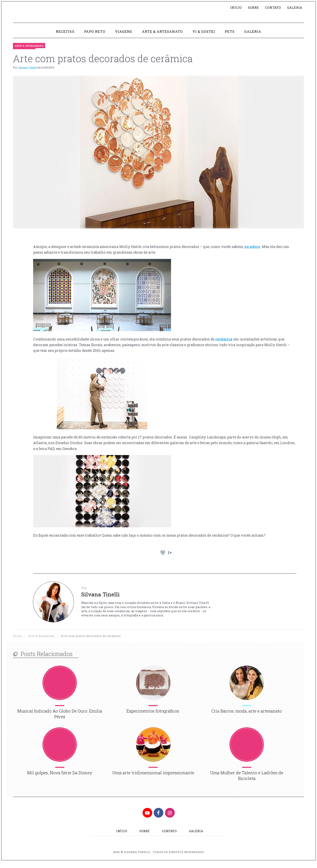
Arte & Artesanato (163, 37)
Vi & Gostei (204, 37)
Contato (272, 8)
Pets (231, 37)
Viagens (123, 37)
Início (234, 8)
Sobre (252, 8)
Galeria (294, 8)
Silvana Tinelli (27, 73)
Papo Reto (94, 37)
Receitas (64, 37)
